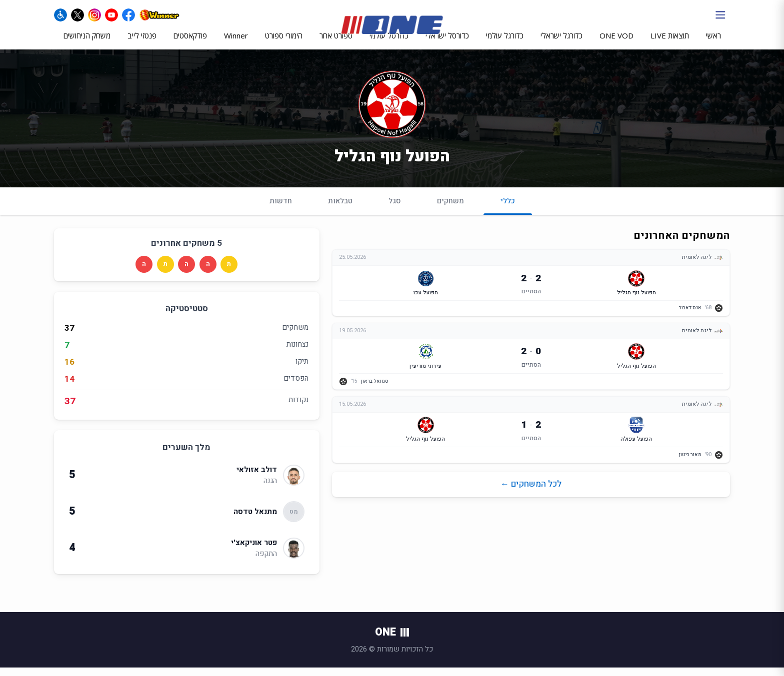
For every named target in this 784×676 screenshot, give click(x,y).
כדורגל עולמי (505, 43)
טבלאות (340, 209)
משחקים (450, 209)
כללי (508, 214)
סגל (395, 209)
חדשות (281, 209)
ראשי (713, 43)
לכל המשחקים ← (531, 493)
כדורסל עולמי (389, 43)
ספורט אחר (336, 43)
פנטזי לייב (142, 43)
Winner (236, 43)
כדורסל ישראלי (447, 43)
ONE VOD (616, 43)
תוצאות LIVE (670, 43)
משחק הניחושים (87, 43)
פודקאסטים (190, 43)
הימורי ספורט (284, 43)
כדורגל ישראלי (561, 43)
